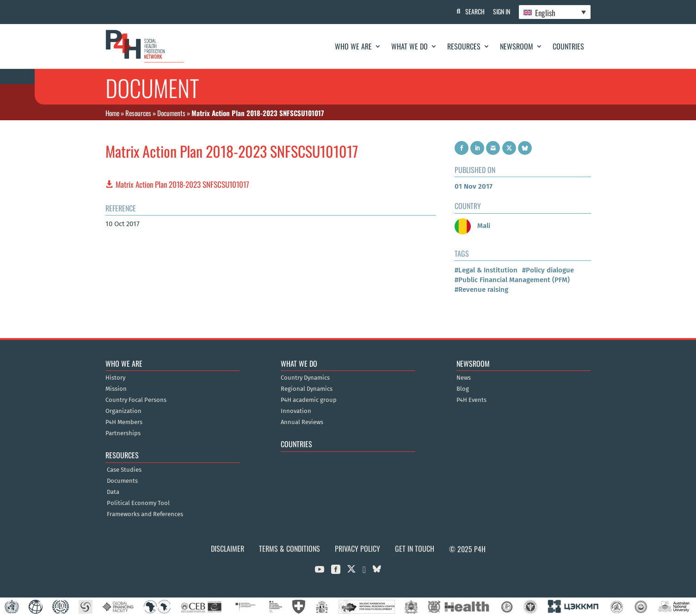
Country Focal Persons (136, 400)
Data (113, 492)
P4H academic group (309, 400)
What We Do (410, 46)
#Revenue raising (481, 290)
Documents (171, 113)
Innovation (296, 411)
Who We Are (353, 46)
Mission (116, 389)
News (464, 378)
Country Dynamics (305, 378)
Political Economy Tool (138, 503)
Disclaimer (228, 548)
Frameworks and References (145, 514)
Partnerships (123, 433)
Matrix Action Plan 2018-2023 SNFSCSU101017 (182, 184)
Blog (463, 389)
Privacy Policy (357, 548)
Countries (568, 46)
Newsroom (517, 46)
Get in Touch (415, 548)
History (115, 378)
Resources (464, 46)
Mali (472, 226)
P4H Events (471, 400)
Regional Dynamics (307, 389)
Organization (123, 411)
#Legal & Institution (486, 270)
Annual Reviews (302, 422)
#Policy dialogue (548, 270)
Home (112, 113)
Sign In (501, 11)
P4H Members (124, 422)
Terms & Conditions (289, 548)
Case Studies (124, 470)
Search (473, 11)
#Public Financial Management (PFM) (512, 280)
